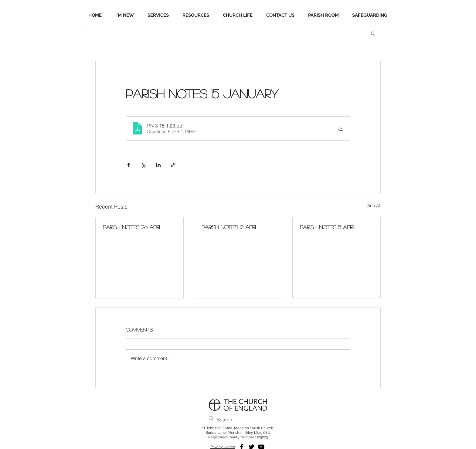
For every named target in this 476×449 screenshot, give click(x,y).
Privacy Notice (223, 447)
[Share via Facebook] (129, 165)
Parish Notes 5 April (328, 227)
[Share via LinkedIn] (158, 165)
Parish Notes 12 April (230, 227)
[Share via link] (173, 165)
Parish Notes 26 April (133, 227)
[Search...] (237, 420)
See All (374, 206)
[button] (373, 33)
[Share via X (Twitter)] (143, 165)
